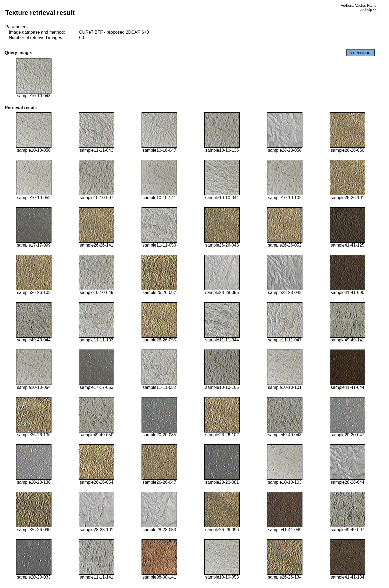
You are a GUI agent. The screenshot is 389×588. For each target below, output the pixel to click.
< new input (360, 53)
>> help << (369, 10)
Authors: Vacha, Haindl (359, 6)
